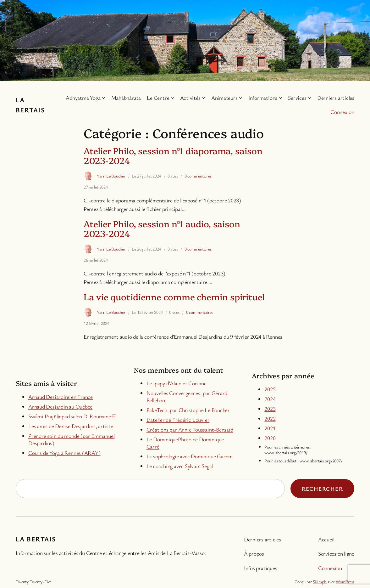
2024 (270, 399)
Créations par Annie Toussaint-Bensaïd (190, 429)
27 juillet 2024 (96, 187)
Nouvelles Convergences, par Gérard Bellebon (187, 396)
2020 (270, 438)
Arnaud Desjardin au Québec (60, 406)
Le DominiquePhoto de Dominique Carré (185, 443)
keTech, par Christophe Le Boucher (191, 410)
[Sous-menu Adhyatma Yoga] (104, 98)
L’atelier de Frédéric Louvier (178, 420)
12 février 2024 (97, 323)
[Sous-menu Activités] (204, 98)
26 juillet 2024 (96, 260)
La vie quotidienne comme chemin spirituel (174, 297)
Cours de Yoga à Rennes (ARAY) (64, 453)
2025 (270, 389)
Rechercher (322, 489)
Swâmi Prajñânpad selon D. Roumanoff (72, 416)
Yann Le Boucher (111, 176)
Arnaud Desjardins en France (61, 397)
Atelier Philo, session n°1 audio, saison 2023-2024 (162, 229)
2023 (270, 409)
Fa (149, 410)
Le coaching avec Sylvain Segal (180, 466)
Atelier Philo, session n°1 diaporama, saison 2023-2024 (173, 155)
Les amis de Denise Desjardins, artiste (71, 426)
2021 (270, 428)
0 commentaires (198, 176)
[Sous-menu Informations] (281, 98)
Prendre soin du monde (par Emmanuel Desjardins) (71, 439)
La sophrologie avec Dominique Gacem (190, 456)
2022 (270, 418)
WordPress (345, 582)
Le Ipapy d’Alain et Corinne (177, 383)
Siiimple (320, 582)
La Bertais (36, 539)
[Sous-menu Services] (309, 98)
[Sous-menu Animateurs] (241, 98)
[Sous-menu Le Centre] (172, 98)
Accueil (326, 539)
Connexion (342, 112)
